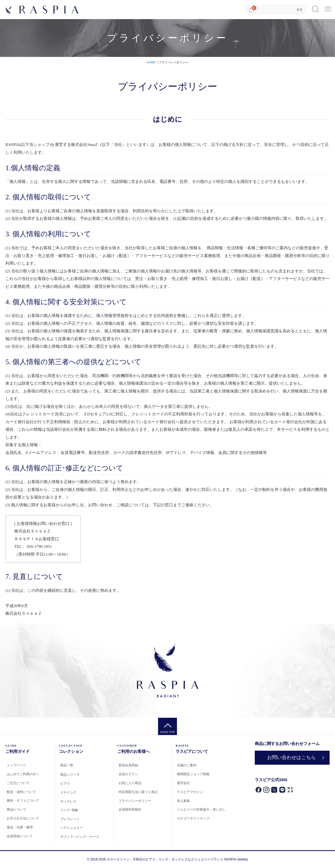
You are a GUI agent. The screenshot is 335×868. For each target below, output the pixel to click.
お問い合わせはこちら (292, 757)
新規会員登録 (128, 765)
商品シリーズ (70, 775)
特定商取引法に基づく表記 (138, 792)
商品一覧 (67, 765)
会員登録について (20, 836)
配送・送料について (21, 792)
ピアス (65, 784)
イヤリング (68, 792)
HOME (151, 62)
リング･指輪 (69, 810)
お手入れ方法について (23, 818)
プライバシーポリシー (135, 801)
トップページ (16, 765)
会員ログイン (128, 774)
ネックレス (68, 801)
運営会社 (183, 783)
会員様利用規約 (130, 809)
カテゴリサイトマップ (193, 818)
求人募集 (183, 801)
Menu (328, 7)
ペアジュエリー (72, 828)
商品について (16, 809)
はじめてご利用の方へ (23, 774)
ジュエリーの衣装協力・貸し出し (201, 809)
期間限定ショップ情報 (193, 774)
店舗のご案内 (187, 765)
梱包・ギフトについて (23, 801)
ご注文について (18, 783)
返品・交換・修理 (20, 827)
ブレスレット (70, 819)
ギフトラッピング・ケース (80, 837)
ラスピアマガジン (190, 792)
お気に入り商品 (130, 783)
